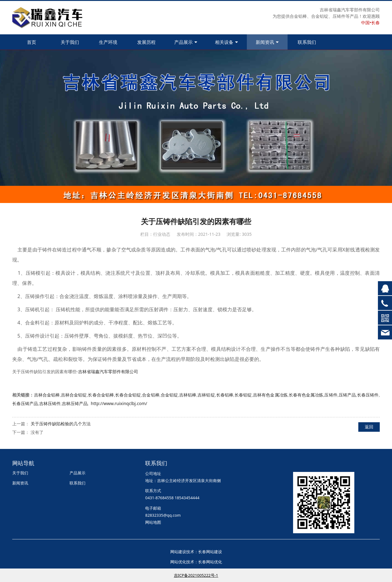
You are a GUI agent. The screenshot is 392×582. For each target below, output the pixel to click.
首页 (32, 42)
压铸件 (331, 395)
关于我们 (70, 42)
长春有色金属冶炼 (306, 395)
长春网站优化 (210, 562)
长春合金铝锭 (128, 395)
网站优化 (178, 562)
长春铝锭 (243, 395)
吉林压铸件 (50, 403)
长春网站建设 (210, 552)
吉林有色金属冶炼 (270, 395)
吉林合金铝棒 (47, 395)
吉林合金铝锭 (74, 395)
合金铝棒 (151, 395)
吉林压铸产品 (75, 403)
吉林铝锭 (206, 395)
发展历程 (146, 42)
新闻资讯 (267, 42)
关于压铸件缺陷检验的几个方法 (61, 424)
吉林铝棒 (188, 395)
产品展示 (186, 42)
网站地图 (153, 522)
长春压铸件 (368, 395)
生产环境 (108, 42)
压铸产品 (347, 395)
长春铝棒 (225, 395)
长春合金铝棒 (101, 395)
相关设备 (226, 42)
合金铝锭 (170, 395)
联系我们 (307, 42)
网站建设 (178, 552)
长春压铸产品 (25, 403)
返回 (369, 427)
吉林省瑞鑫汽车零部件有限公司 (108, 371)
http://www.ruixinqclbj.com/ (119, 403)
